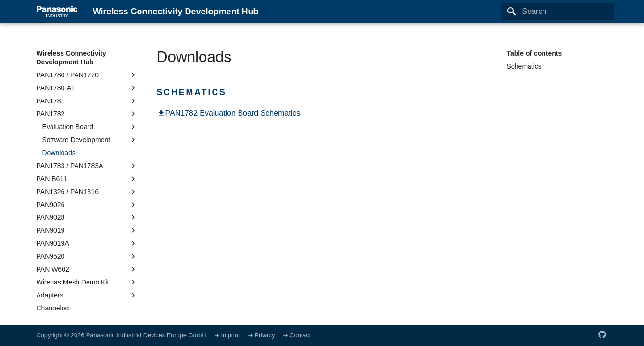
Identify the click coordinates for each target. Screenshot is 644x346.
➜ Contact (297, 335)
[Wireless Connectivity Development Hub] (57, 12)
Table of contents (535, 53)
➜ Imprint (227, 335)
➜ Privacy (262, 335)
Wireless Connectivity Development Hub (71, 58)
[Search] (557, 12)
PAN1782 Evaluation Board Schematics (229, 113)
